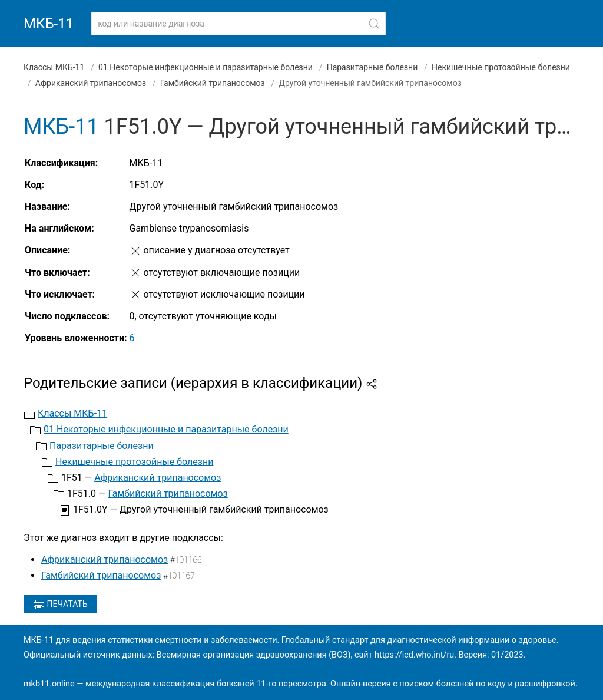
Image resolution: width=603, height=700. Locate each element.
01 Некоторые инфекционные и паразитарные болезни (206, 67)
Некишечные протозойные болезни (501, 67)
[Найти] (374, 24)
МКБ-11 (49, 24)
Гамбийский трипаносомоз (213, 83)
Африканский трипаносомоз (91, 83)
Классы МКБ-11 (54, 67)
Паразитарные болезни (372, 67)
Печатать (60, 605)
